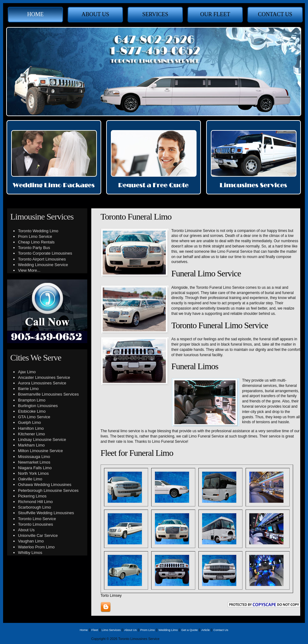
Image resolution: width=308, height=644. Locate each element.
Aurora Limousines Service (42, 383)
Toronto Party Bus (34, 248)
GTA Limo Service (34, 417)
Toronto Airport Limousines (42, 259)
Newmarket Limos (34, 462)
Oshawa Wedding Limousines (45, 485)
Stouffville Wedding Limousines (46, 513)
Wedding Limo (168, 630)
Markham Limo (31, 445)
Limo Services (111, 630)
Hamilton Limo (31, 428)
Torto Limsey (111, 596)
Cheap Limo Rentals (36, 242)
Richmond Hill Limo (35, 502)
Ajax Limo (27, 372)
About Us (95, 14)
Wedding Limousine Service (43, 265)
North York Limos (33, 473)
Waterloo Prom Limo (36, 547)
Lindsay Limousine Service (42, 440)
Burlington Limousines (38, 406)
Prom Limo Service (35, 236)
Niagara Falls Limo (35, 468)
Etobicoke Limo (32, 411)
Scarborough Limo (34, 507)
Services (155, 14)
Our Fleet (215, 14)
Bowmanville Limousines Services (48, 394)
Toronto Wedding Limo (38, 231)
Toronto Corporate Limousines (45, 253)
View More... (29, 270)
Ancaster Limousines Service (44, 377)
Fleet (95, 630)
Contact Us (275, 14)
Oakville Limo (30, 479)
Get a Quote (190, 630)
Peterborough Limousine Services (48, 490)
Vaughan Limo (31, 541)
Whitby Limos (30, 553)
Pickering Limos (32, 496)
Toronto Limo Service (37, 519)
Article (206, 630)
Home (36, 14)
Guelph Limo (29, 422)
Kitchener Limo (32, 434)
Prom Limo (148, 630)
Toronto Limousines (36, 524)
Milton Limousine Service (41, 451)
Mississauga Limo (34, 457)
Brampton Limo (32, 400)
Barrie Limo (28, 389)
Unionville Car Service (38, 535)
